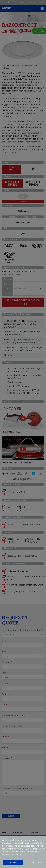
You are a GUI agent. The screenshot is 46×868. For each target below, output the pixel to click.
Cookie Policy (8, 852)
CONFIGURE (35, 863)
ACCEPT (13, 863)
